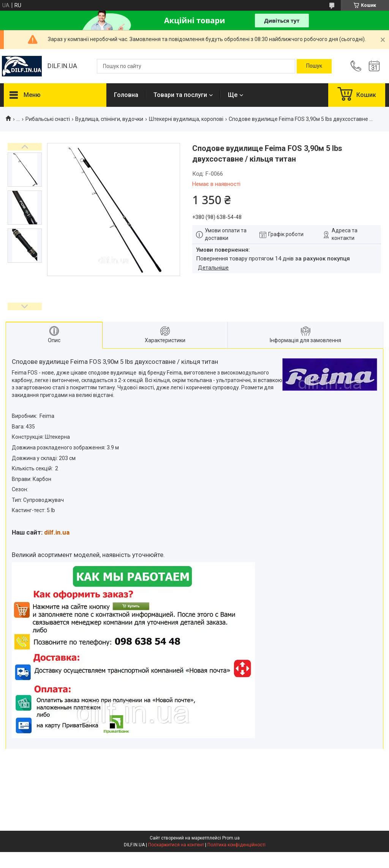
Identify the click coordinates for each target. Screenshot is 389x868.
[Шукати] (314, 66)
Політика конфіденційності (236, 845)
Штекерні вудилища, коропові (186, 119)
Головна (126, 95)
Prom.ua (231, 838)
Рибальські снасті (48, 119)
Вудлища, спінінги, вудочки (109, 119)
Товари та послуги (180, 95)
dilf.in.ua (57, 532)
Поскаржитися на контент (176, 845)
